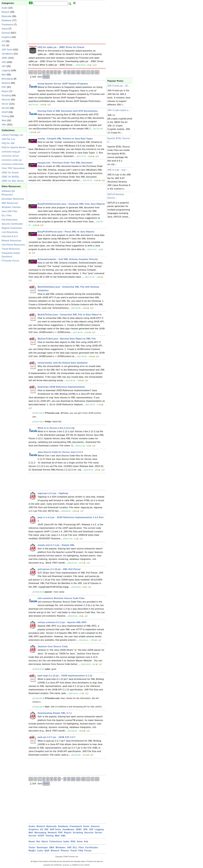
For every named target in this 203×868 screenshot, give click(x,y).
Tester (32, 847)
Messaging (7, 79)
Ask (86, 841)
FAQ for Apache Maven (14, 147)
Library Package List (12, 135)
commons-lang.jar (11, 152)
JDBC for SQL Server (13, 181)
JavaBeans (7, 54)
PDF (4, 87)
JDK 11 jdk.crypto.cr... (119, 110)
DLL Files (7, 215)
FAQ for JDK (8, 143)
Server (5, 104)
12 (83, 72)
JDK (4, 62)
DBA (52, 847)
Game (5, 29)
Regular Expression (12, 228)
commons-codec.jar (12, 160)
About (45, 841)
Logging (6, 70)
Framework (7, 25)
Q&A (47, 851)
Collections (56, 841)
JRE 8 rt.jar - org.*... (118, 170)
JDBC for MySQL (11, 177)
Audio (5, 8)
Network (6, 83)
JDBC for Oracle (10, 173)
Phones (65, 851)
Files (81, 847)
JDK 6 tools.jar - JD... (119, 86)
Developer (42, 847)
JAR (69, 847)
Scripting (6, 95)
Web (4, 120)
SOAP (5, 112)
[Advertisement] (14, 302)
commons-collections (13, 164)
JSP (4, 66)
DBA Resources (10, 203)
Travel (74, 851)
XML (4, 125)
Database (7, 20)
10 (73, 72)
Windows (61, 847)
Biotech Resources (11, 241)
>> (97, 72)
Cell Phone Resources (13, 245)
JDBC (5, 58)
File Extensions (10, 220)
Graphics (6, 37)
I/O (3, 41)
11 (78, 72)
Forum (88, 851)
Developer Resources (13, 199)
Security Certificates (12, 224)
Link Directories (10, 232)
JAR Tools (7, 50)
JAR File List (8, 139)
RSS (73, 841)
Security (6, 100)
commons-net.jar (10, 156)
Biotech (6, 12)
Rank (46, 77)
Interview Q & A (10, 236)
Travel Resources (11, 249)
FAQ (81, 851)
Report (5, 91)
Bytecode (7, 16)
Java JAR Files (10, 211)
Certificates (92, 847)
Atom (80, 841)
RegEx (32, 851)
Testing (5, 116)
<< (31, 72)
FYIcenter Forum (10, 261)
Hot (38, 841)
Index (66, 841)
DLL (75, 847)
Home (32, 841)
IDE (4, 45)
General (6, 33)
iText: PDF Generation (13, 168)
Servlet (5, 108)
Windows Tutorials (11, 207)
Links (40, 851)
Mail (4, 75)
